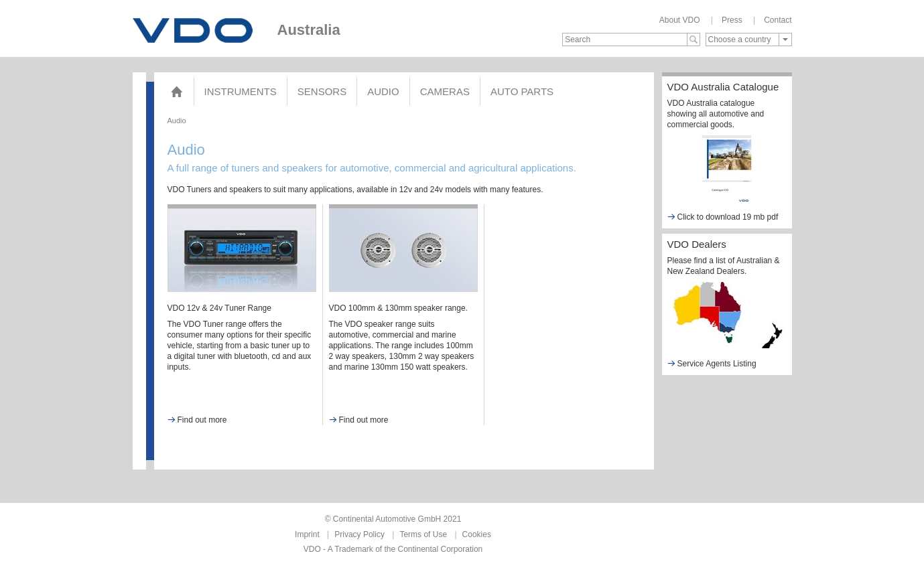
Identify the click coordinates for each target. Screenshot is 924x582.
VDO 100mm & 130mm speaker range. (398, 308)
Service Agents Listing (712, 363)
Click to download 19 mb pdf (723, 217)
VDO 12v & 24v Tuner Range (219, 308)
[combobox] (749, 40)
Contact (778, 20)
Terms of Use (423, 534)
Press (732, 20)
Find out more (197, 420)
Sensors (322, 91)
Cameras (445, 91)
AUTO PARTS (522, 91)
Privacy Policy (359, 534)
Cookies (477, 534)
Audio (383, 91)
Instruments (241, 91)
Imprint (307, 534)
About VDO (680, 20)
